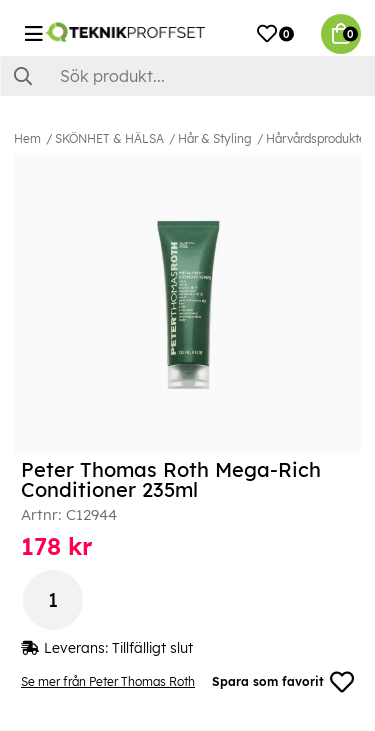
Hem (27, 138)
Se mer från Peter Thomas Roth (108, 681)
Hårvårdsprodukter (318, 138)
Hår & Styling (215, 138)
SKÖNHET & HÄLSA (109, 138)
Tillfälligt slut (152, 648)
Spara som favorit (283, 682)
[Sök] (187, 76)
